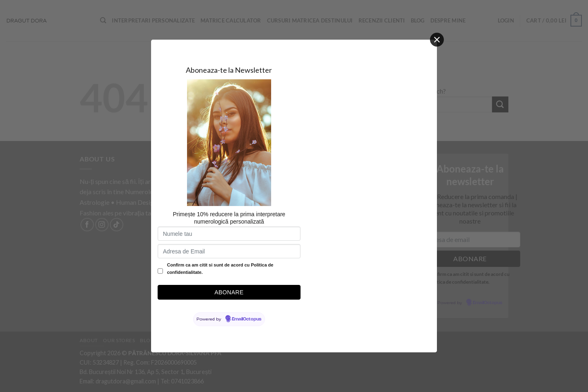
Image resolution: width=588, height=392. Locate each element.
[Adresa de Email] (229, 251)
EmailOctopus (247, 319)
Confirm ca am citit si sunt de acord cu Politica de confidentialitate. (220, 269)
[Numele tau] (229, 234)
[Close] (437, 40)
